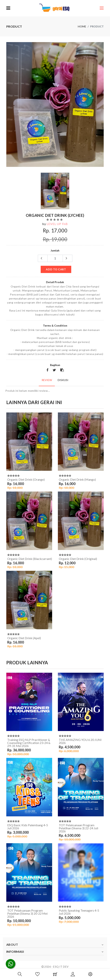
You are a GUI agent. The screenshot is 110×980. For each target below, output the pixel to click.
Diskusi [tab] (63, 380)
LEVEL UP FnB (57, 224)
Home (82, 26)
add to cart (56, 269)
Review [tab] (47, 380)
